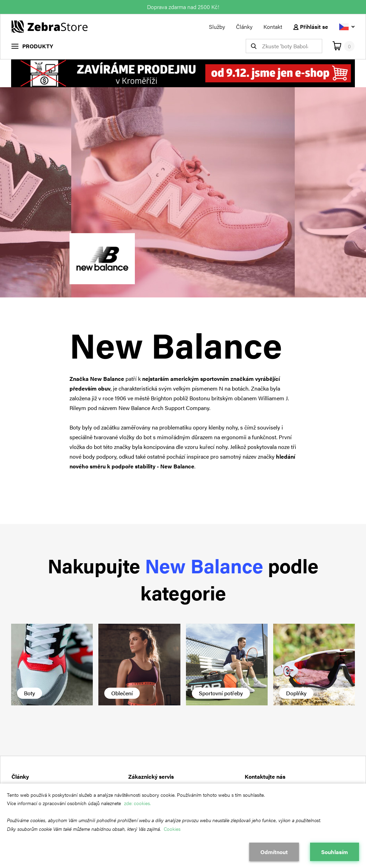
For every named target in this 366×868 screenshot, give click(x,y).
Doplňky (296, 693)
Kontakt (273, 27)
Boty (30, 693)
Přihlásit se (311, 27)
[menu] (32, 46)
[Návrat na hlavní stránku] (50, 26)
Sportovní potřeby (221, 693)
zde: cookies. (137, 803)
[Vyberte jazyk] (347, 27)
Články (244, 27)
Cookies (172, 829)
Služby (217, 27)
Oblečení (122, 693)
